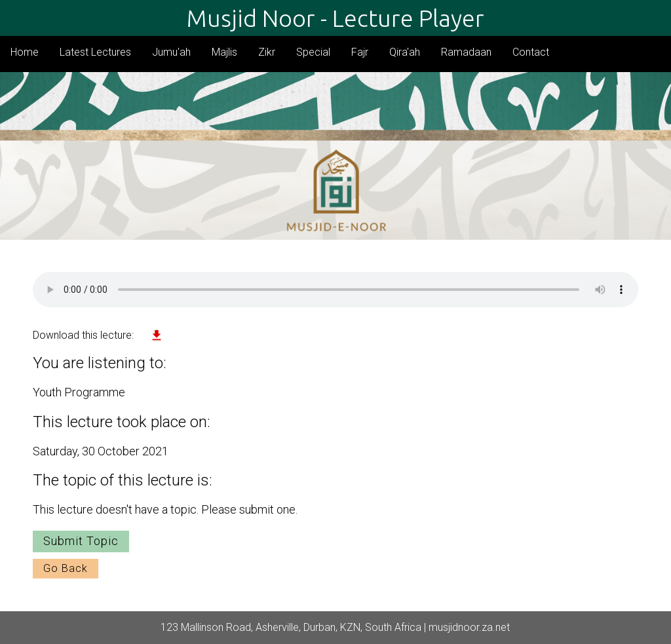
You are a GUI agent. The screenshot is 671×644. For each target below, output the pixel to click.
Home (25, 52)
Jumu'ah (171, 52)
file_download (157, 335)
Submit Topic (81, 541)
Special (313, 52)
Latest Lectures (95, 52)
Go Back (66, 568)
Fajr (360, 52)
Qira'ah (405, 52)
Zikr (267, 52)
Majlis (224, 52)
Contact (531, 52)
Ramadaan (466, 52)
